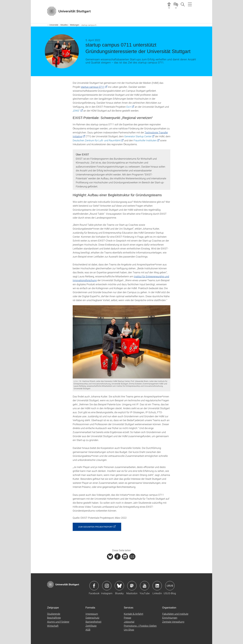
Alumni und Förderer (58, 622)
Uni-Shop (129, 629)
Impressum (92, 614)
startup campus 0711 (93, 87)
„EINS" (76, 111)
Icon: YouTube (145, 586)
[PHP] (117, 557)
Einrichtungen (170, 618)
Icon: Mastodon (132, 586)
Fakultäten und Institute (175, 614)
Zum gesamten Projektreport (95, 527)
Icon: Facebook (94, 586)
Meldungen (74, 25)
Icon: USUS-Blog (170, 586)
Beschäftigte (54, 618)
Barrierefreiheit (93, 622)
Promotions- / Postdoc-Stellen (140, 626)
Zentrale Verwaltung (173, 622)
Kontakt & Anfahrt (134, 614)
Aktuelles (64, 25)
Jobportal (129, 622)
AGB (88, 629)
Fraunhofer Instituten (145, 140)
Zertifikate (91, 626)
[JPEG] (122, 342)
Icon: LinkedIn (157, 586)
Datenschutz (92, 618)
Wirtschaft (53, 626)
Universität (54, 25)
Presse (127, 618)
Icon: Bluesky (119, 586)
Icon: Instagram (107, 586)
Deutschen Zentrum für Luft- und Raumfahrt (97, 140)
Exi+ (129, 107)
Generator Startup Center (138, 136)
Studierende (54, 614)
